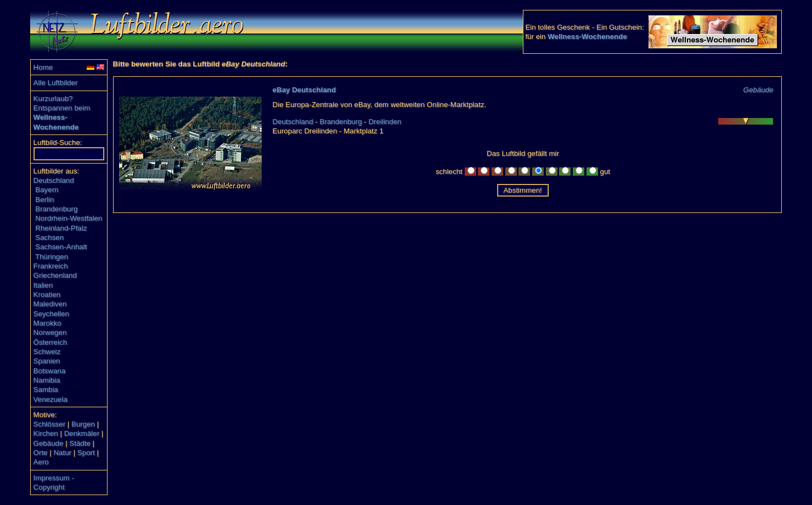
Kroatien (47, 294)
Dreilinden (385, 122)
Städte (80, 443)
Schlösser (50, 424)
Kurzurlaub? (53, 99)
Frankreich (51, 266)
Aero (41, 462)
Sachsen (49, 237)
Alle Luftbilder (56, 83)
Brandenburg (56, 209)
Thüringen (52, 257)
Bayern (47, 190)
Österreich (50, 342)
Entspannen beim (62, 108)
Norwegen (50, 332)
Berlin (44, 200)
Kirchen (46, 433)
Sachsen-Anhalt (61, 247)
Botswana (50, 371)
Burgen (83, 424)
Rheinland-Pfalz (61, 228)
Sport (86, 453)
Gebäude (49, 443)
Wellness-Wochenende (587, 37)
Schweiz (47, 352)
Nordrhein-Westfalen (69, 218)
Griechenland (55, 275)
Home (43, 67)
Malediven (50, 304)
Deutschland (54, 180)
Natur (62, 453)
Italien (43, 285)
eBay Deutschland (304, 90)
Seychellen (51, 314)
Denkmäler (82, 433)
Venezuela (50, 399)
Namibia (47, 380)
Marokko (47, 323)
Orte (41, 453)
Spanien (47, 361)
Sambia (46, 389)
